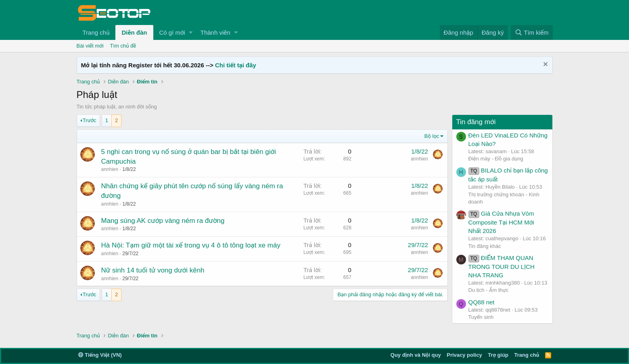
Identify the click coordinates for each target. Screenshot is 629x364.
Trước (90, 120)
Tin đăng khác (485, 246)
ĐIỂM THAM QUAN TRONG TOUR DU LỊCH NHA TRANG (502, 266)
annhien (110, 169)
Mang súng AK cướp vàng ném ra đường (163, 221)
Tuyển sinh (481, 317)
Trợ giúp (498, 355)
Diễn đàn (134, 32)
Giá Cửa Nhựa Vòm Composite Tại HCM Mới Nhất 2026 (501, 222)
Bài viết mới (90, 46)
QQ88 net (482, 302)
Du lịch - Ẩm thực (489, 290)
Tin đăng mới (476, 122)
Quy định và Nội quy (416, 355)
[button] (191, 32)
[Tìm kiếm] (532, 32)
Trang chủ (96, 32)
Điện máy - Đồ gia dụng (496, 159)
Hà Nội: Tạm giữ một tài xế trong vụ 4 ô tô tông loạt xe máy (191, 245)
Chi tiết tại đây (236, 65)
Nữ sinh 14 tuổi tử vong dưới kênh (153, 270)
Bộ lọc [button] (432, 136)
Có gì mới (172, 32)
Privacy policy (464, 355)
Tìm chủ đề (123, 46)
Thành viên (215, 32)
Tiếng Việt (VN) (100, 355)
